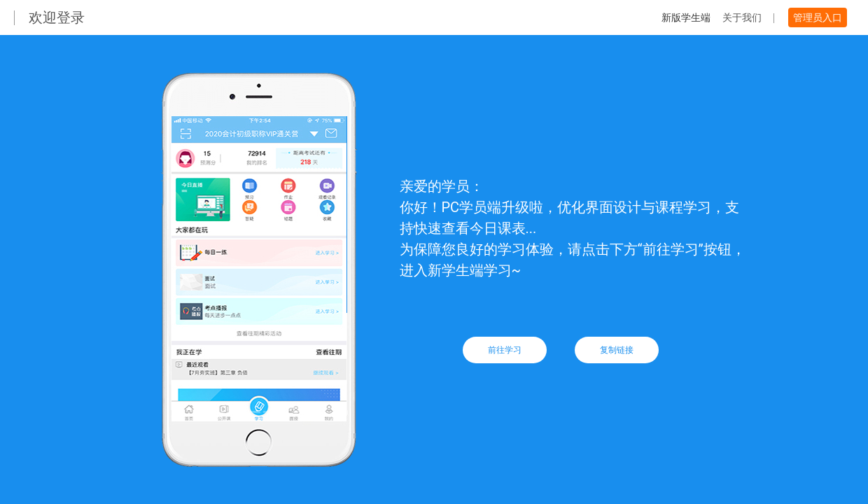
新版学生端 (686, 17)
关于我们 (742, 17)
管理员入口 (818, 17)
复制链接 (617, 350)
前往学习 (505, 350)
